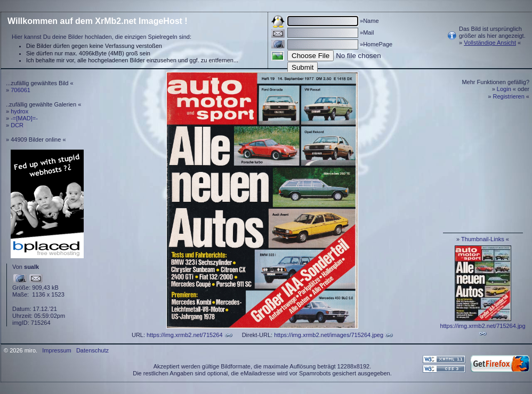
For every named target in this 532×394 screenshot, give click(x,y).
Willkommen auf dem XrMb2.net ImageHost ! (98, 21)
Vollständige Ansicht (490, 43)
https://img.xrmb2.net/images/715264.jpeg (329, 335)
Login (504, 89)
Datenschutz (92, 350)
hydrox (19, 111)
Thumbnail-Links (483, 239)
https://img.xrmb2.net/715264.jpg (482, 326)
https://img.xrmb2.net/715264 (184, 335)
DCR (17, 125)
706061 (21, 90)
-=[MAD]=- (24, 118)
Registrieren (509, 96)
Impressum (57, 350)
